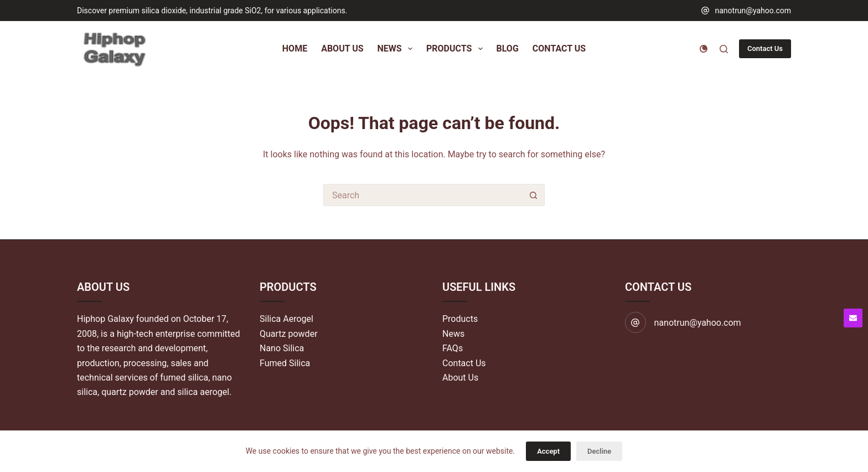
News (453, 334)
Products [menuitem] (457, 49)
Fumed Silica (285, 363)
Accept (548, 451)
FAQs (453, 348)
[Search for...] (423, 195)
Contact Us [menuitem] (559, 48)
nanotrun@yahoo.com (753, 11)
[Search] (724, 49)
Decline (599, 451)
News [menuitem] (397, 49)
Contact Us (765, 48)
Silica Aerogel (286, 319)
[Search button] (534, 195)
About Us (460, 378)
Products (460, 319)
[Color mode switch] (704, 49)
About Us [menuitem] (342, 48)
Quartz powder (289, 334)
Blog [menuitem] (508, 48)
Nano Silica (282, 348)
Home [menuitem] (295, 48)
